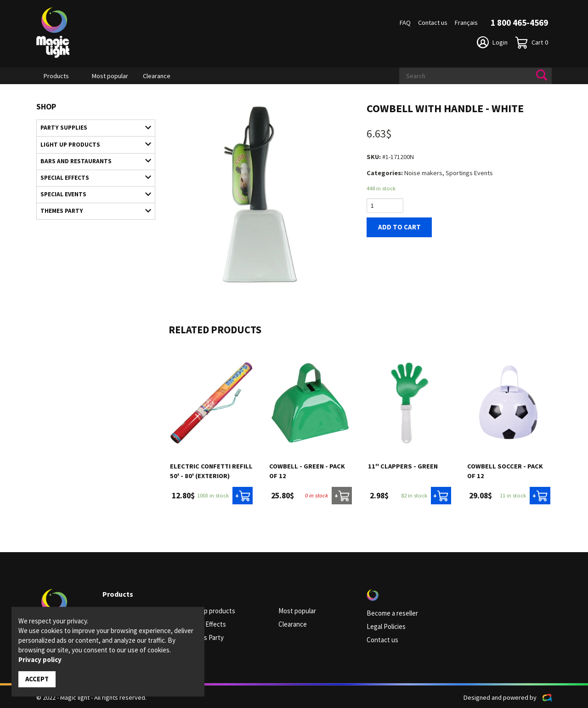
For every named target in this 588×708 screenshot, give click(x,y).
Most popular (110, 76)
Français (466, 23)
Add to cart (397, 227)
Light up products (91, 143)
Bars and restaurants (91, 160)
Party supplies (91, 127)
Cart (531, 43)
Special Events (91, 191)
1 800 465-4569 (519, 23)
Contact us (433, 23)
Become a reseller (392, 613)
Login (492, 42)
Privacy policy (40, 660)
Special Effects (91, 175)
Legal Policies (386, 626)
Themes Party (91, 207)
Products (56, 76)
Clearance (157, 76)
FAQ (405, 23)
